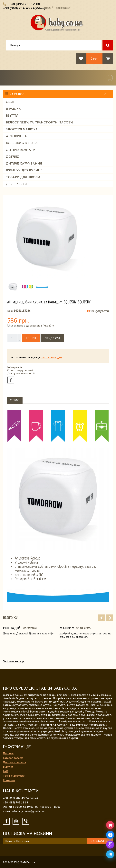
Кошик (31, 338)
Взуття (12, 116)
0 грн (94, 59)
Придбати (52, 338)
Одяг (10, 102)
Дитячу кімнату (21, 150)
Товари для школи (23, 177)
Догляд (13, 157)
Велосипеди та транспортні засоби (39, 122)
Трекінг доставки (14, 776)
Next (110, 618)
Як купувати (98, 311)
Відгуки (8, 767)
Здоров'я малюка (22, 129)
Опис (15, 400)
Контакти (9, 780)
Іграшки (13, 109)
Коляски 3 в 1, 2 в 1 (22, 143)
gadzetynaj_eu (51, 358)
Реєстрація (62, 8)
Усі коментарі (14, 661)
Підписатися (100, 841)
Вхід (47, 8)
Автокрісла (16, 136)
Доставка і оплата (14, 762)
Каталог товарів (13, 758)
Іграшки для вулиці (24, 170)
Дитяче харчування (24, 163)
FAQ (6, 771)
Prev (102, 618)
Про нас (8, 753)
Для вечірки (16, 184)
